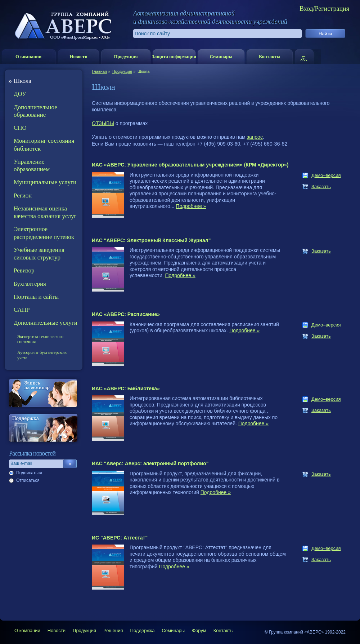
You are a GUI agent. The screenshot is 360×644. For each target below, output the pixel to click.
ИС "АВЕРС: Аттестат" (120, 538)
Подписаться (29, 473)
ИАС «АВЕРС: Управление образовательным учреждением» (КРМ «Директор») (190, 165)
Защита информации (174, 56)
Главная (99, 71)
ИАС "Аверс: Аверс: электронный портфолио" (150, 463)
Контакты (270, 56)
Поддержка (143, 630)
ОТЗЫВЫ (103, 123)
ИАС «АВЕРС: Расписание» (126, 314)
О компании (28, 56)
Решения (113, 630)
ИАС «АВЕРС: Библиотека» (126, 388)
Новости (78, 56)
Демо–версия (326, 175)
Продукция (126, 56)
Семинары (221, 56)
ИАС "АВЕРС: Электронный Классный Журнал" (151, 240)
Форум (199, 630)
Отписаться (28, 480)
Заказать (321, 186)
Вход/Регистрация (324, 9)
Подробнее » (191, 206)
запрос (255, 137)
